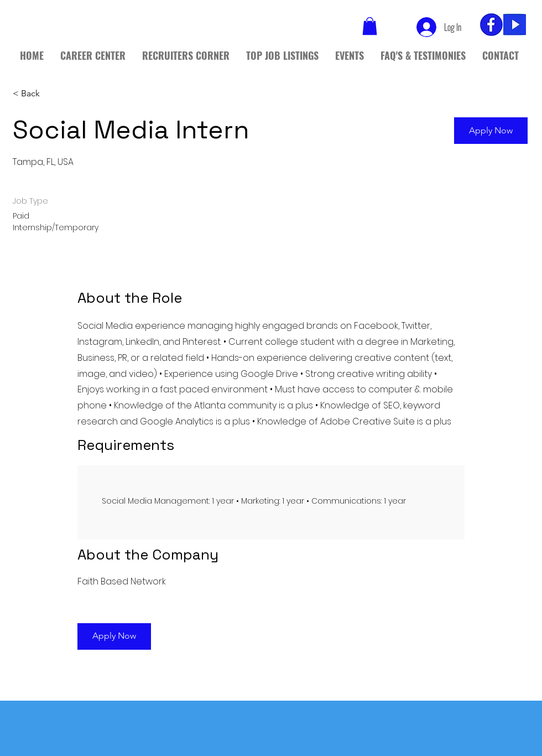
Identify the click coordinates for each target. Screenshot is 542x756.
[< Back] (52, 93)
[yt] (515, 25)
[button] (491, 131)
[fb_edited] (491, 25)
